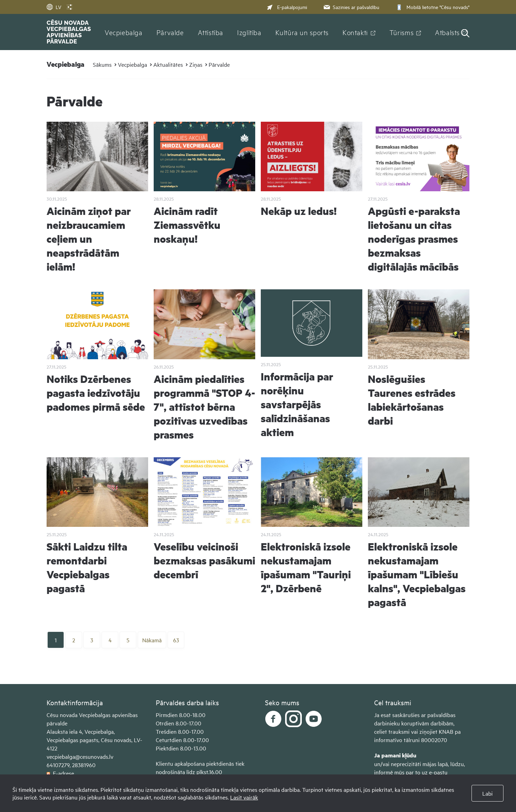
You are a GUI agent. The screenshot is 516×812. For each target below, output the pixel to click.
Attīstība (211, 32)
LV (54, 7)
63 (176, 640)
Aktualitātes (168, 64)
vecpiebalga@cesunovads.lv (80, 756)
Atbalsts (447, 32)
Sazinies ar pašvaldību (351, 7)
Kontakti (355, 32)
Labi (487, 793)
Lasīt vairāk (244, 797)
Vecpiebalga (124, 32)
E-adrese (60, 773)
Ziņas (196, 64)
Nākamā (152, 640)
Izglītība (249, 32)
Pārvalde (170, 32)
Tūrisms (401, 32)
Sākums (102, 64)
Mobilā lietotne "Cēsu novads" (432, 7)
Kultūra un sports (302, 32)
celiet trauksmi (392, 731)
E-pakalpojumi (287, 7)
